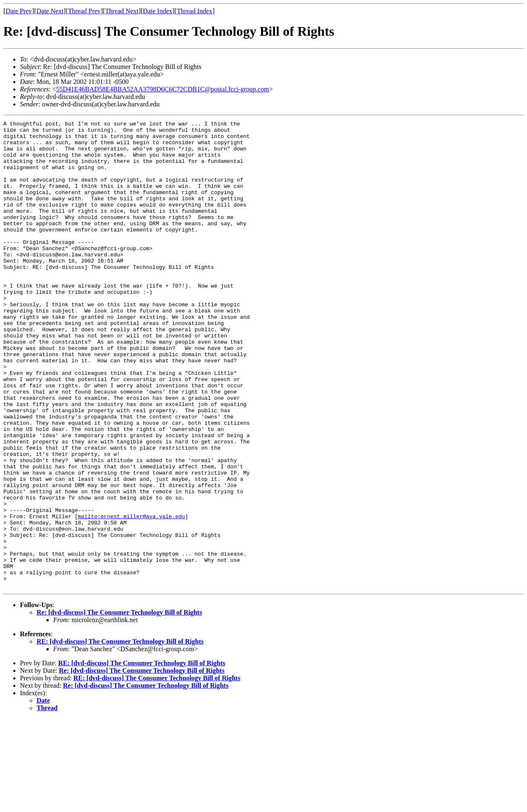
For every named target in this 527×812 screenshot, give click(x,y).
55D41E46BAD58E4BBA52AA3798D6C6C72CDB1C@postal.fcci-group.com (163, 89)
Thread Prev (84, 11)
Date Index (158, 11)
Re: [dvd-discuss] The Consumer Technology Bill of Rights (119, 706)
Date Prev (19, 11)
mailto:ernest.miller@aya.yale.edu (131, 596)
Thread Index (195, 11)
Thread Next (122, 11)
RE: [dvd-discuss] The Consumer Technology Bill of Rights (120, 735)
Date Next (50, 11)
